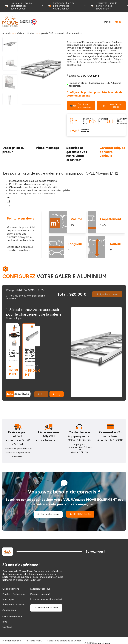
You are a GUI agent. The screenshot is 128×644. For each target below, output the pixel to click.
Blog (5, 622)
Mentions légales (12, 641)
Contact (7, 627)
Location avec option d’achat (46, 599)
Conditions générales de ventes (64, 641)
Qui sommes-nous (12, 616)
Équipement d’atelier (13, 605)
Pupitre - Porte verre (14, 594)
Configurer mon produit (81, 106)
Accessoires (9, 610)
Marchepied (9, 599)
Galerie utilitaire (11, 589)
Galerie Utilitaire (25, 33)
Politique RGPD (34, 641)
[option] (21, 6)
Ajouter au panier (111, 105)
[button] (57, 394)
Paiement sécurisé (40, 594)
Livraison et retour (40, 589)
